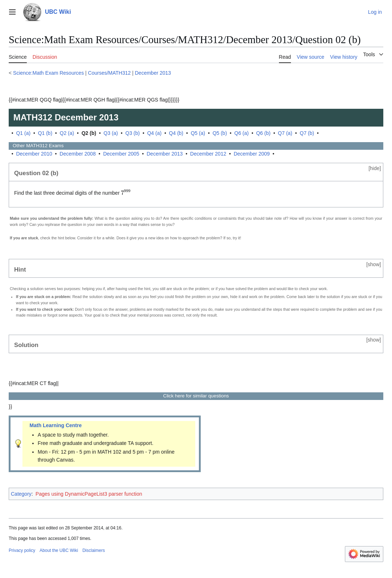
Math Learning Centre (56, 425)
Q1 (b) (45, 133)
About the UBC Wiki (59, 550)
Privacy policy (22, 550)
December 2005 (121, 154)
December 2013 (153, 73)
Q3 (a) (111, 133)
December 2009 (252, 154)
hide (375, 168)
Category (21, 494)
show (374, 264)
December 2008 (78, 154)
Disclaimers (93, 550)
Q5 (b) (220, 133)
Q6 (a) (242, 133)
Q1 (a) (23, 133)
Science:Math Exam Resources (48, 73)
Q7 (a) (285, 133)
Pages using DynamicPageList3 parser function (89, 494)
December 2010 (34, 154)
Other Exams (36, 146)
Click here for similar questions (196, 396)
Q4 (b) (176, 133)
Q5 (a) (198, 133)
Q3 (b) (133, 133)
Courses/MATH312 (109, 73)
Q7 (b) (307, 133)
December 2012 (208, 154)
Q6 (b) (263, 133)
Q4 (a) (154, 133)
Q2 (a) (67, 133)
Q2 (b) (89, 133)
